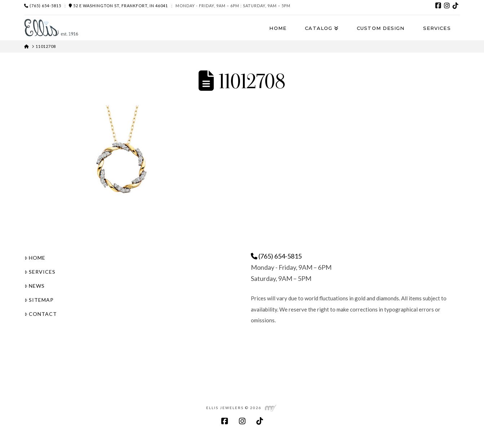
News (35, 286)
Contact (41, 314)
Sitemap (39, 300)
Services (40, 272)
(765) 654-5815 (43, 6)
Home (35, 258)
